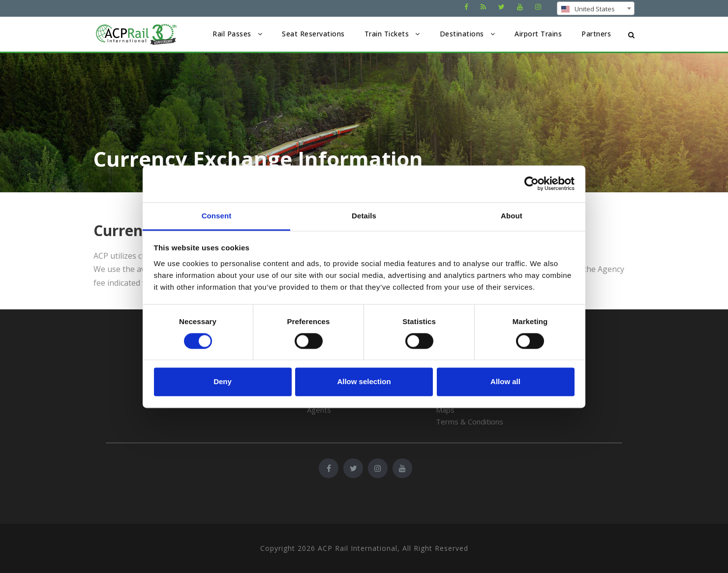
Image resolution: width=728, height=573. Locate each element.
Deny (223, 382)
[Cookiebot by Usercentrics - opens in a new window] (531, 183)
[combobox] (596, 8)
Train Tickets (387, 34)
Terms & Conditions (470, 422)
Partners (596, 34)
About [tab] (512, 216)
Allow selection (364, 382)
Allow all (505, 382)
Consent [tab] (217, 216)
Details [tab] (364, 216)
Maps (445, 410)
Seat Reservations (313, 34)
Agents (319, 410)
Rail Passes (232, 34)
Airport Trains (538, 34)
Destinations (462, 34)
